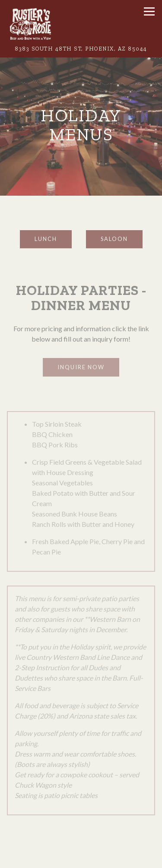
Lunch (46, 239)
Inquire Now (81, 367)
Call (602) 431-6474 (81, 858)
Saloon (114, 239)
